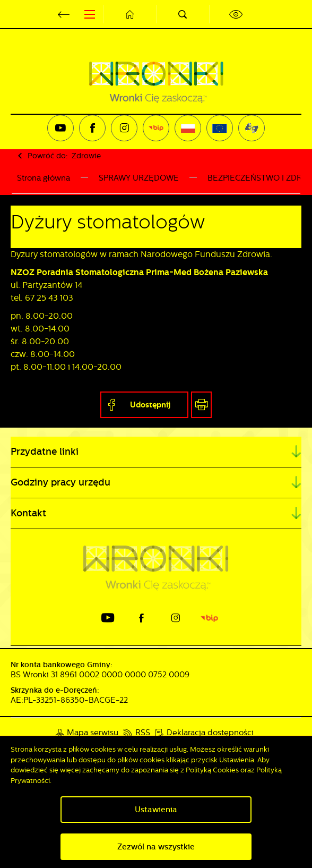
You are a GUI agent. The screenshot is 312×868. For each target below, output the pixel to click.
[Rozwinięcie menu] (156, 452)
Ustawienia (156, 810)
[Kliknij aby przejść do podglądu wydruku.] (201, 405)
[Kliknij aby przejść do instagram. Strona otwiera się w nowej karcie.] (124, 128)
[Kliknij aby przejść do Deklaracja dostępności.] (205, 733)
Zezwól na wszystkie (156, 847)
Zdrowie (86, 156)
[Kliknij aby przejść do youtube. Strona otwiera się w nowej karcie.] (60, 128)
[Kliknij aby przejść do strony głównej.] (129, 14)
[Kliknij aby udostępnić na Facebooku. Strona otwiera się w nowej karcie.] (144, 405)
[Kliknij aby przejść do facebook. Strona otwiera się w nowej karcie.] (92, 128)
